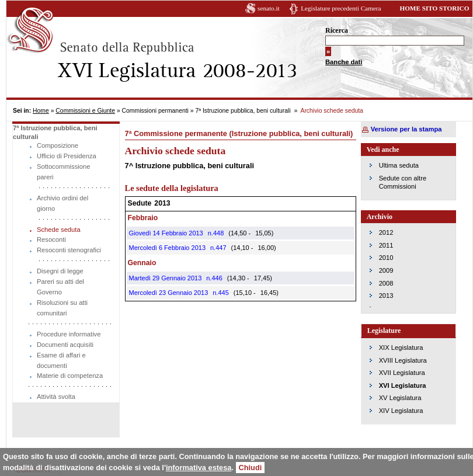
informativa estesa (199, 468)
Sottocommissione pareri (63, 172)
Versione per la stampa (406, 129)
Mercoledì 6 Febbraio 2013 (167, 248)
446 (217, 278)
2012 (386, 232)
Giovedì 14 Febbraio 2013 (166, 233)
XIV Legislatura (401, 411)
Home (41, 111)
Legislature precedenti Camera (341, 8)
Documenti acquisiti (65, 345)
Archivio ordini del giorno (62, 203)
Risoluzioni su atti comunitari (62, 308)
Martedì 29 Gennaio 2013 (166, 278)
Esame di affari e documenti (61, 360)
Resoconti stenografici (69, 250)
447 (221, 248)
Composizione (58, 145)
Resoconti (51, 239)
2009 (386, 270)
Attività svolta (56, 397)
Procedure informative (69, 334)
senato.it (269, 8)
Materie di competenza (70, 376)
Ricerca (337, 30)
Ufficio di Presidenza (67, 156)
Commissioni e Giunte (85, 111)
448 (218, 233)
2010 (386, 258)
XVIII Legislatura (403, 360)
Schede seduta (59, 230)
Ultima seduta (399, 165)
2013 (386, 296)
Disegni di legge (60, 271)
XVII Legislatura (402, 373)
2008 (386, 283)
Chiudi (251, 468)
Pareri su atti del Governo (60, 287)
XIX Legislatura (401, 348)
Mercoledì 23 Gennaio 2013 (169, 293)
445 (223, 293)
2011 (386, 245)
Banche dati (344, 62)
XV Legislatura (400, 398)
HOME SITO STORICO (434, 8)
